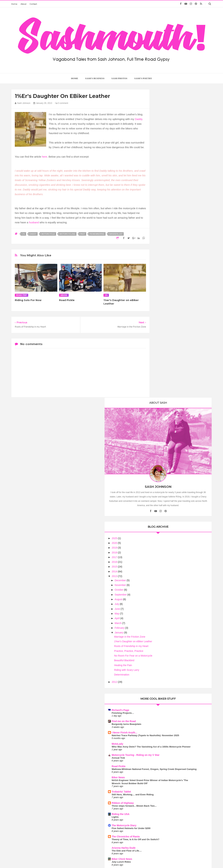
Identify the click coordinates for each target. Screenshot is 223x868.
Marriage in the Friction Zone (179, 309)
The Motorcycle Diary (173, 519)
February (169, 300)
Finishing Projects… (172, 385)
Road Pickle (67, 300)
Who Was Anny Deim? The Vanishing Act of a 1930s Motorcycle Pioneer (181, 424)
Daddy (139, 119)
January (169, 305)
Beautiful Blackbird (174, 333)
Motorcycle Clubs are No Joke (183, 669)
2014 (164, 244)
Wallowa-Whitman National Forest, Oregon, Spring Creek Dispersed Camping (180, 453)
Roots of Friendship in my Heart (181, 319)
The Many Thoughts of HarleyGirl (180, 606)
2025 (164, 211)
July (166, 277)
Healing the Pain (172, 338)
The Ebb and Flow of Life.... (176, 547)
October (169, 262)
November (170, 258)
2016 (164, 234)
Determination (171, 347)
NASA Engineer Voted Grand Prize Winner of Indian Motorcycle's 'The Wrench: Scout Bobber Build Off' (180, 471)
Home (14, 4)
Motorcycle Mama (183, 736)
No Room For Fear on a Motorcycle (182, 328)
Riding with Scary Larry (176, 342)
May (167, 286)
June (167, 281)
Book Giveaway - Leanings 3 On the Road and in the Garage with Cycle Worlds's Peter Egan (181, 612)
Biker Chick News (171, 555)
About (23, 4)
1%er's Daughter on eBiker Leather (182, 314)
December (170, 253)
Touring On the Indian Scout (176, 598)
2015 (164, 239)
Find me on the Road (173, 394)
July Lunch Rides (171, 558)
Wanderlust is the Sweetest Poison (183, 768)
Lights (164, 510)
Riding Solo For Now (28, 300)
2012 (164, 354)
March (168, 296)
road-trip (22, 295)
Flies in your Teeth (172, 581)
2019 (164, 220)
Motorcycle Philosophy (174, 567)
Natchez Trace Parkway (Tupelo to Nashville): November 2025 (180, 409)
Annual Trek (168, 439)
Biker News (168, 465)
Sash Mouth (101, 859)
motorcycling (68, 234)
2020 (164, 215)
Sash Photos (119, 78)
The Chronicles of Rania (175, 530)
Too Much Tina (146, 859)
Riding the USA (170, 507)
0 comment (62, 103)
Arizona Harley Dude (173, 544)
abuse (64, 295)
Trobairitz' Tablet (171, 482)
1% (24, 234)
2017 (164, 230)
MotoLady (167, 419)
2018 (164, 225)
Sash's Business (95, 78)
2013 (164, 249)
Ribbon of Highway (172, 493)
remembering (97, 234)
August (168, 272)
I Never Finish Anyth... (174, 405)
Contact (33, 4)
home (74, 78)
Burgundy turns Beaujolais (176, 397)
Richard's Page (170, 383)
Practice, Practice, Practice (178, 323)
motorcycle (48, 234)
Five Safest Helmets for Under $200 (180, 522)
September (170, 267)
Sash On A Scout (171, 595)
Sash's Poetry (143, 78)
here (44, 157)
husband (34, 222)
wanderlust (116, 234)
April (167, 291)
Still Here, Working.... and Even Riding (182, 485)
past (83, 234)
